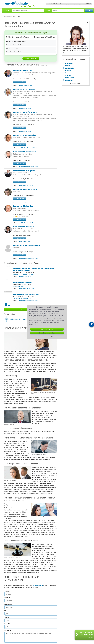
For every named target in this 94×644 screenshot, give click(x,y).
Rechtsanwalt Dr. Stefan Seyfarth (25, 112)
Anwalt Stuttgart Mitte (27, 185)
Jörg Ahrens (17, 299)
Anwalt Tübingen (25, 242)
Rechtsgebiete (52, 4)
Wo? (49, 11)
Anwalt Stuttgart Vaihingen (28, 148)
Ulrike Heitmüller (26, 299)
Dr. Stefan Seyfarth (28, 275)
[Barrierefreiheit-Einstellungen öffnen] (92, 324)
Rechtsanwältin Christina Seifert (25, 135)
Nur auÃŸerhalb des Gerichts (15, 52)
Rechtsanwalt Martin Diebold (24, 227)
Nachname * (8, 598)
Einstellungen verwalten (47, 333)
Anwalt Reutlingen (26, 108)
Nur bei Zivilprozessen (13, 48)
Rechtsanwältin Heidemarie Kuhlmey (26, 246)
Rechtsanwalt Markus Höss (23, 206)
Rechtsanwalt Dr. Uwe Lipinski (24, 171)
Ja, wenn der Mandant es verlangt (16, 41)
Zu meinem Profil (20, 82)
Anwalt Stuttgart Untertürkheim (28, 167)
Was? (8, 11)
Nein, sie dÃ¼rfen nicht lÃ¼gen (16, 45)
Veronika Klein (18, 275)
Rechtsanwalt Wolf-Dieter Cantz (25, 152)
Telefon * (7, 617)
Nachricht (8, 630)
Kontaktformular (76, 51)
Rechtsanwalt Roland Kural (23, 71)
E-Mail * (7, 624)
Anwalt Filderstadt (25, 85)
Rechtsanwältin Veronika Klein (24, 89)
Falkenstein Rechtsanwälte (22, 154)
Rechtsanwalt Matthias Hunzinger (25, 189)
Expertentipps (67, 4)
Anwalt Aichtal (17, 16)
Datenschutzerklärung (50, 337)
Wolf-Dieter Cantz (18, 287)
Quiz (80, 4)
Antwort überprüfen (31, 58)
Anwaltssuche (8, 16)
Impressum (42, 337)
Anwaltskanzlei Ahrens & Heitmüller (26, 294)
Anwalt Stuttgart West (27, 223)
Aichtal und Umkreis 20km (18, 319)
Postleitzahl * (9, 604)
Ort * (6, 611)
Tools (75, 4)
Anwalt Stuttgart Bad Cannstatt (29, 258)
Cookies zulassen (47, 329)
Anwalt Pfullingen (25, 202)
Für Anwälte (87, 4)
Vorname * (8, 591)
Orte (60, 4)
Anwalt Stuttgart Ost (26, 288)
